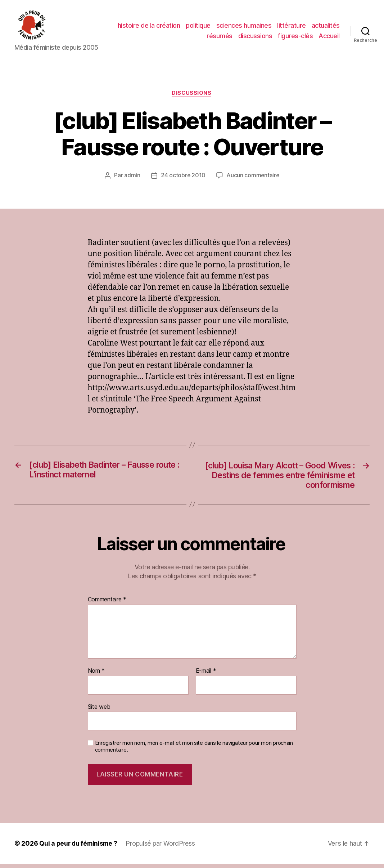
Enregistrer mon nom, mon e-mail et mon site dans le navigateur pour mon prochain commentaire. (194, 750)
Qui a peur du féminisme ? (79, 848)
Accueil (329, 37)
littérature (292, 26)
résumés (220, 37)
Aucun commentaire (253, 178)
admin (132, 178)
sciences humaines (244, 26)
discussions (255, 37)
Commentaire (107, 604)
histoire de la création (149, 26)
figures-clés (295, 37)
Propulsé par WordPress (163, 848)
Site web (99, 711)
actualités (326, 26)
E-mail (206, 675)
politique (198, 26)
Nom (96, 675)
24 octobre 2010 (183, 178)
